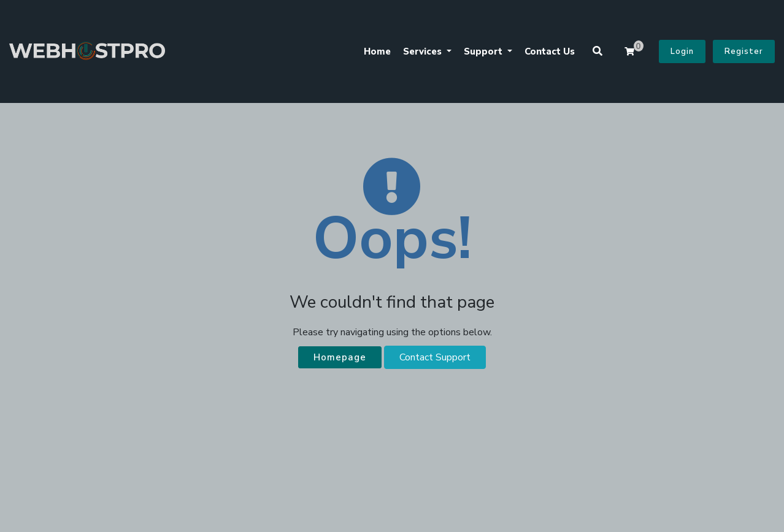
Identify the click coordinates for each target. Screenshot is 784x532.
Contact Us (550, 51)
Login (682, 51)
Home (377, 51)
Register (744, 51)
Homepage (340, 357)
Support (484, 51)
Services (424, 51)
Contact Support (435, 357)
